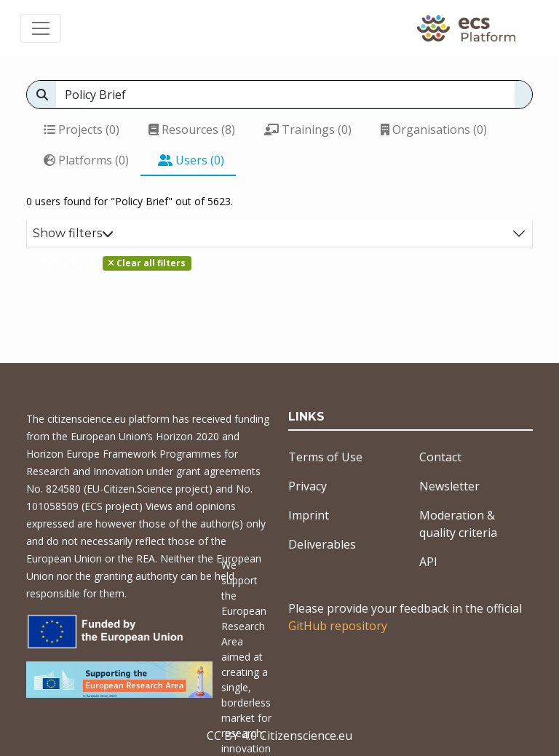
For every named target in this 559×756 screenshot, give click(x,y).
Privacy (308, 486)
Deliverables (322, 544)
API (428, 562)
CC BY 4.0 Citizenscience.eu (279, 736)
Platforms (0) (86, 160)
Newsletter (449, 486)
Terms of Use (325, 457)
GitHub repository (338, 626)
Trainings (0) (308, 130)
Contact (440, 457)
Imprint (309, 515)
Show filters (73, 233)
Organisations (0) (434, 130)
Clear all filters (147, 263)
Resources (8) (192, 130)
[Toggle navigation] (41, 28)
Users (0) (191, 160)
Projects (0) (82, 130)
